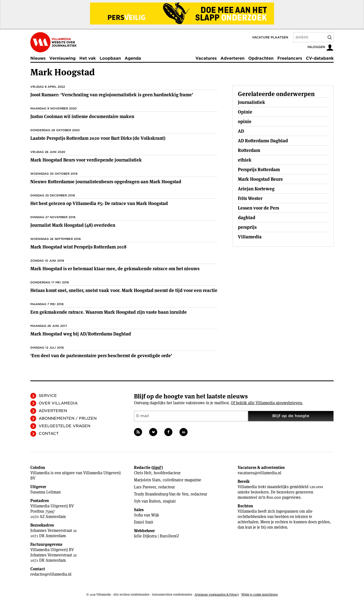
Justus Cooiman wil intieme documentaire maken (82, 116)
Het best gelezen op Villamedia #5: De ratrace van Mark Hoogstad (99, 203)
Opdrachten (261, 58)
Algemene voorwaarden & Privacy (217, 594)
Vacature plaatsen (270, 37)
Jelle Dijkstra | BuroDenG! (157, 536)
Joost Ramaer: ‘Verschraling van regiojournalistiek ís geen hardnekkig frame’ (112, 95)
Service (48, 396)
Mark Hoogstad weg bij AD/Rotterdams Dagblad (81, 334)
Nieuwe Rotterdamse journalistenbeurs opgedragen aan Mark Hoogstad (106, 182)
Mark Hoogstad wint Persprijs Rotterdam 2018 (78, 247)
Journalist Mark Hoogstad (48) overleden (73, 225)
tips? (157, 468)
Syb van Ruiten (147, 501)
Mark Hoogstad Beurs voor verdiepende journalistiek (86, 160)
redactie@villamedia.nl (51, 574)
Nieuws (38, 58)
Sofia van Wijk (147, 515)
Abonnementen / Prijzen (68, 418)
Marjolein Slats (147, 480)
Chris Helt (143, 473)
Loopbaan (110, 58)
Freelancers (290, 58)
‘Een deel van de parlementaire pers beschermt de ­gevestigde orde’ (101, 356)
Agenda (133, 58)
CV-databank (320, 58)
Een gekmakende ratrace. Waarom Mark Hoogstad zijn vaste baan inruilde (109, 312)
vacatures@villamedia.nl (259, 473)
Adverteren (232, 58)
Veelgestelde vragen (64, 426)
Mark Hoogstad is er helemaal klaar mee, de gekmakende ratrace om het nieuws (115, 269)
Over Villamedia (58, 403)
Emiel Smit (144, 522)
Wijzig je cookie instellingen (260, 594)
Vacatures (206, 58)
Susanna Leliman (45, 492)
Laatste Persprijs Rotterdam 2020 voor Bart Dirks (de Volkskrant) (98, 138)
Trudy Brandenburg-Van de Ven (161, 494)
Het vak (88, 58)
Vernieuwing (62, 58)
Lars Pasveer (145, 487)
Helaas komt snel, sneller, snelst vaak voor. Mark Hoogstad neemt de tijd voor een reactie (124, 290)
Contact (49, 434)
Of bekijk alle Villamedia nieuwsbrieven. (267, 403)
